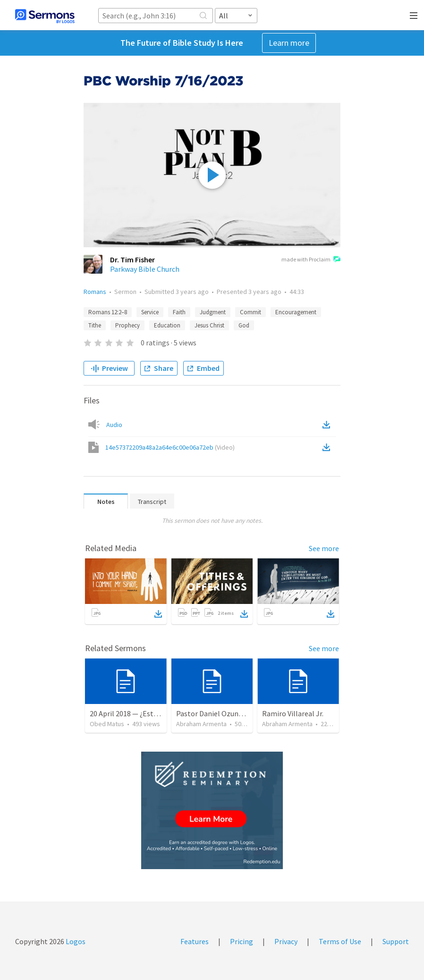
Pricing (242, 941)
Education (167, 325)
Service (150, 312)
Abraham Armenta (201, 724)
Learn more (289, 43)
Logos (75, 941)
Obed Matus (107, 724)
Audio (114, 425)
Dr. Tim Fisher (132, 260)
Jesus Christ (209, 325)
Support (396, 941)
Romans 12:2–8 (108, 312)
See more (324, 548)
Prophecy (127, 325)
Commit (250, 312)
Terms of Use (340, 941)
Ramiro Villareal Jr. (293, 713)
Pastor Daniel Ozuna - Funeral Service (236, 713)
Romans (95, 292)
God (244, 325)
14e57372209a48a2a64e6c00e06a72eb (170, 447)
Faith (179, 312)
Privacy (286, 941)
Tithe (95, 325)
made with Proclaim (311, 260)
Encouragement (296, 312)
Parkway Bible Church (145, 269)
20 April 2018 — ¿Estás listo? (135, 713)
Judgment (213, 312)
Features (195, 941)
